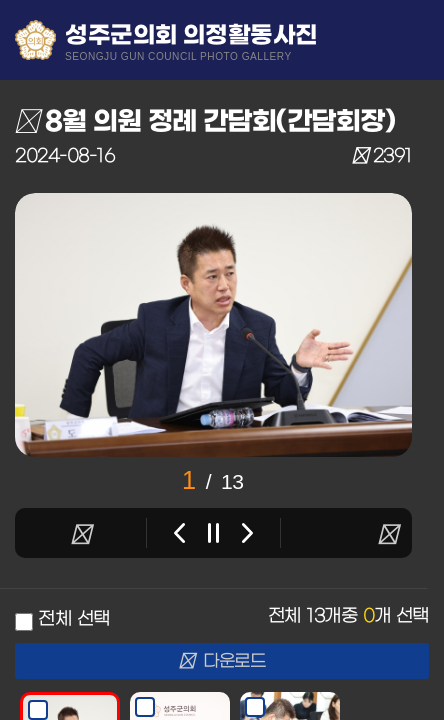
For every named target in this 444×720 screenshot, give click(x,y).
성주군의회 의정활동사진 (191, 41)
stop (213, 533)
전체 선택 (73, 619)
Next (247, 533)
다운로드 (222, 662)
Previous (179, 533)
